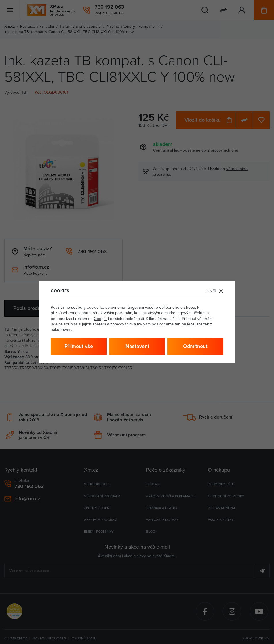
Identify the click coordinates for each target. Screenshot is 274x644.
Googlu (100, 319)
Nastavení (137, 346)
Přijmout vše (79, 346)
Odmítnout (195, 346)
